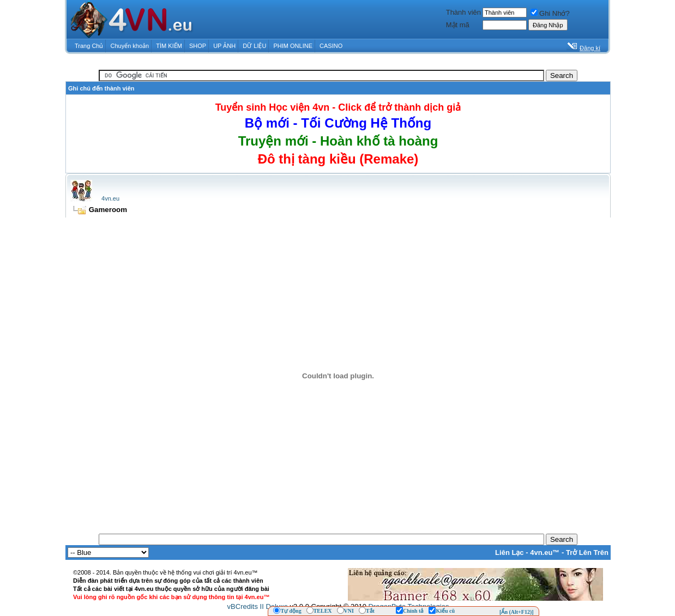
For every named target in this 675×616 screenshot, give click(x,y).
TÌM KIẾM (169, 46)
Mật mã (458, 25)
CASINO (331, 46)
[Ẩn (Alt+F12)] (517, 612)
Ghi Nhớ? (550, 13)
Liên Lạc (510, 552)
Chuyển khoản (130, 46)
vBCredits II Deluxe (258, 606)
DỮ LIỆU (254, 46)
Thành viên (463, 12)
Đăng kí (590, 48)
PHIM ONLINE (293, 46)
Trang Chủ (89, 46)
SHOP (198, 46)
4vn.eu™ (545, 552)
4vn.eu (110, 198)
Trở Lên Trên (587, 552)
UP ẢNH (224, 46)
